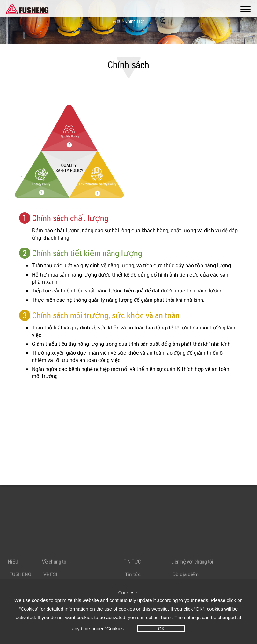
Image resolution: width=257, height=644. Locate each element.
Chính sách (135, 21)
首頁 (116, 21)
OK (161, 629)
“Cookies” (30, 609)
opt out (153, 618)
